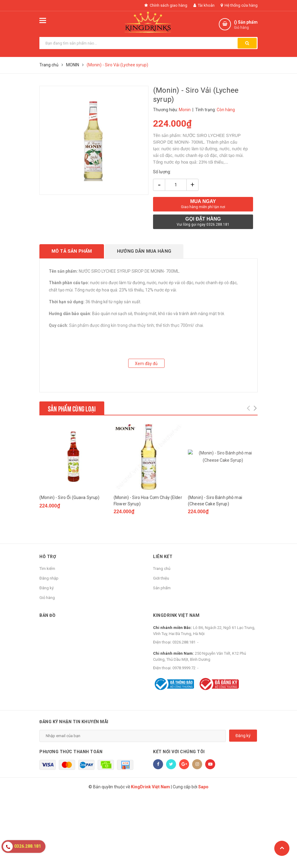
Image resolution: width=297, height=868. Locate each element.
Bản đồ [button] (47, 615)
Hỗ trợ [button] (48, 557)
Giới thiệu (161, 578)
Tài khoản (204, 5)
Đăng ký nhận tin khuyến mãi (74, 755)
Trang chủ (162, 569)
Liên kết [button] (163, 557)
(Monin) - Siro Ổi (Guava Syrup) (69, 497)
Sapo (203, 859)
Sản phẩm (162, 588)
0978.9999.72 (184, 668)
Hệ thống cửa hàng (239, 5)
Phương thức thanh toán (71, 785)
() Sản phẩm (246, 25)
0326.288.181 (184, 642)
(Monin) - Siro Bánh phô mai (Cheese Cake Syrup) (215, 501)
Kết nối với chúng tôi (179, 785)
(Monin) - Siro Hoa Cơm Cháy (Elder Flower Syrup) (148, 501)
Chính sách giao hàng (166, 5)
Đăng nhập (49, 578)
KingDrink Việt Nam (176, 615)
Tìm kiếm (47, 569)
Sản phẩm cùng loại (72, 408)
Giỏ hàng (47, 598)
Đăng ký (47, 588)
